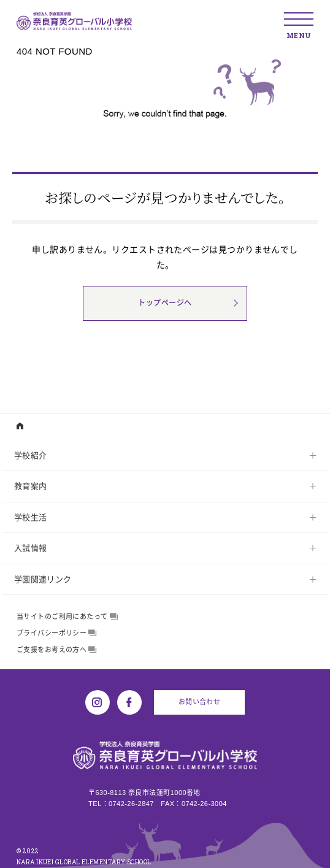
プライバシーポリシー (57, 633)
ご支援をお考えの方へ (57, 650)
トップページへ (165, 303)
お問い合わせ (200, 702)
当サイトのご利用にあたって (67, 616)
